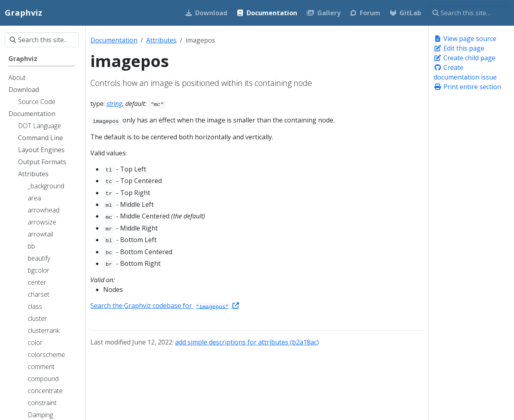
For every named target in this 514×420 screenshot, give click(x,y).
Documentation (114, 40)
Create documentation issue (465, 72)
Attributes (161, 40)
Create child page (465, 58)
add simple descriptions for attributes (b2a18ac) (247, 342)
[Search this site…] (468, 13)
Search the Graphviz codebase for (164, 306)
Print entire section (467, 87)
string (114, 104)
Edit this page (459, 48)
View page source (465, 39)
